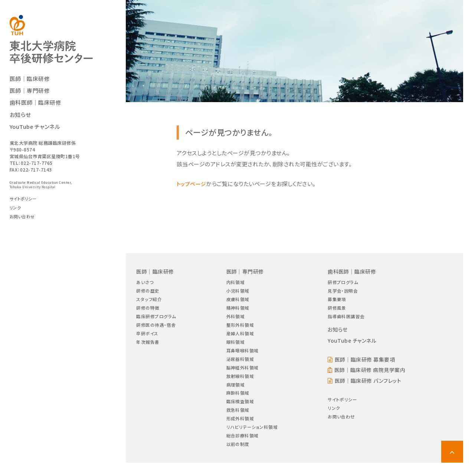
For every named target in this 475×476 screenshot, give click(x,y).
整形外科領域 (240, 328)
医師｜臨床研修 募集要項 (366, 363)
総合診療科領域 (243, 448)
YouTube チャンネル (37, 129)
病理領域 (235, 393)
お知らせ (21, 117)
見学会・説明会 (343, 292)
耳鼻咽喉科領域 (243, 356)
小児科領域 (238, 292)
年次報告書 (149, 347)
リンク (16, 210)
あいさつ (146, 282)
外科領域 (235, 319)
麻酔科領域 (238, 402)
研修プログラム (344, 282)
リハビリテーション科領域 (253, 439)
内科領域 (235, 282)
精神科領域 (238, 310)
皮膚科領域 (238, 301)
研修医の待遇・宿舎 (158, 328)
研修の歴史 (149, 292)
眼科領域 (235, 347)
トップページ (192, 184)
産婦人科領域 (240, 338)
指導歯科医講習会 (347, 319)
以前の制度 (238, 457)
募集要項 (337, 301)
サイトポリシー (24, 201)
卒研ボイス (148, 338)
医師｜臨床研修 (31, 81)
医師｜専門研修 (31, 94)
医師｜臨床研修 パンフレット (370, 385)
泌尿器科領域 (240, 365)
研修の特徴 (149, 310)
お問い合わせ (23, 220)
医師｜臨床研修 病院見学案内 (372, 374)
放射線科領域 (240, 383)
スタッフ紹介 (150, 301)
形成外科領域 (240, 429)
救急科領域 (238, 420)
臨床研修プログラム (158, 319)
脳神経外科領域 (243, 374)
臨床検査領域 (240, 411)
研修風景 (337, 310)
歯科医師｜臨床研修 (37, 105)
